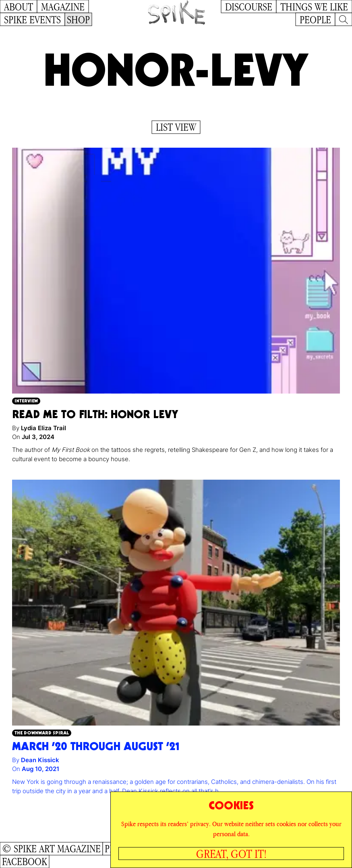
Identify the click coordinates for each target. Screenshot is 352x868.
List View (176, 127)
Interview (26, 401)
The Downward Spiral (42, 733)
